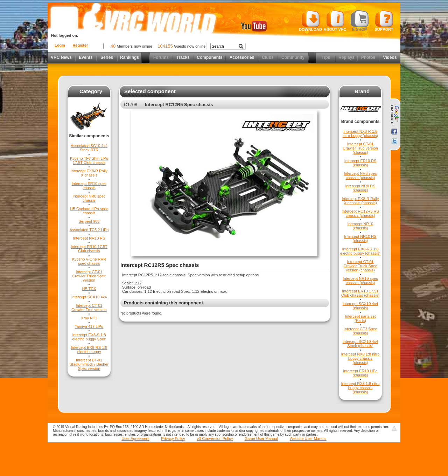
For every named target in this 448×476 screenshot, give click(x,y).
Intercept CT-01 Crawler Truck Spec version (89, 276)
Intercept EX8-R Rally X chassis (89, 173)
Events (86, 57)
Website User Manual (308, 439)
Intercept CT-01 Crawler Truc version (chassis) (360, 148)
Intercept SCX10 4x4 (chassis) (360, 306)
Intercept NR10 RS (89, 238)
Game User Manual (261, 439)
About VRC (335, 21)
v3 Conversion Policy (215, 439)
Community (293, 57)
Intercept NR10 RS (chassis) (360, 239)
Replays (346, 57)
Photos (368, 57)
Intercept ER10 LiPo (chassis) (360, 373)
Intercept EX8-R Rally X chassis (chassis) (360, 201)
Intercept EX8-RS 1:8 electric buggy (89, 350)
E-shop (360, 21)
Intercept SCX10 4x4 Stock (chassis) (360, 344)
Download (310, 21)
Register (80, 45)
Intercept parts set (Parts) (360, 318)
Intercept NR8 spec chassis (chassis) (360, 175)
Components (209, 57)
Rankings (129, 57)
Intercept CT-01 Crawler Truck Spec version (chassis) (360, 266)
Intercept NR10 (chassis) (360, 226)
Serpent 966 (89, 221)
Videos (390, 57)
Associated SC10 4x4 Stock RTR (89, 148)
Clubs (268, 57)
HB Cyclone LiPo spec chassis (89, 211)
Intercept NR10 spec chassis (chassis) (360, 281)
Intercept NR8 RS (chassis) (360, 188)
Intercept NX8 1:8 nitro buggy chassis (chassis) (360, 358)
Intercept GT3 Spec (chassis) (360, 331)
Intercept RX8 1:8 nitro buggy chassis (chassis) (360, 388)
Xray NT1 (89, 318)
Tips (326, 57)
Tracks (183, 57)
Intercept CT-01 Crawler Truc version (89, 308)
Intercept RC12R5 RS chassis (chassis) (360, 213)
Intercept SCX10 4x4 (89, 297)
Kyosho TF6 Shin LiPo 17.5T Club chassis (89, 160)
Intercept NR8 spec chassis (89, 198)
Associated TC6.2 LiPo (89, 230)
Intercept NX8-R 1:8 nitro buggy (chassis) (360, 133)
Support (384, 21)
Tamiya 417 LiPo (89, 326)
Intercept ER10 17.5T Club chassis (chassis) (360, 293)
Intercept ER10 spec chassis (89, 186)
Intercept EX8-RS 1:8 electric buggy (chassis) (360, 251)
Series (107, 57)
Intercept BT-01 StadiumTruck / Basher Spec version (89, 364)
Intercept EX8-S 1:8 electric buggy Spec (89, 337)
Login (60, 45)
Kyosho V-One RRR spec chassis (89, 261)
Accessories (242, 57)
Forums (161, 57)
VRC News (61, 57)
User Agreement (135, 439)
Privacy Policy (173, 439)
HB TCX (89, 289)
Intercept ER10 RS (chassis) (360, 163)
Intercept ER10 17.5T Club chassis (89, 249)
